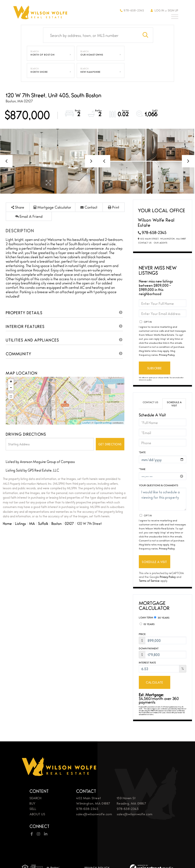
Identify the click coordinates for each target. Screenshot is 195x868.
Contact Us (145, 243)
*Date (142, 452)
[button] (145, 35)
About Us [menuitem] (37, 814)
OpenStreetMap (103, 423)
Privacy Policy (167, 355)
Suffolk (43, 523)
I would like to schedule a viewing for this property (163, 499)
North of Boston (42, 55)
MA (32, 523)
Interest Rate (147, 662)
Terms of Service (149, 580)
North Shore (39, 72)
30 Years (162, 617)
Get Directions (110, 444)
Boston (56, 523)
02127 (69, 523)
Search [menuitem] (35, 798)
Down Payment (149, 648)
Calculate (154, 682)
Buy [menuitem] (33, 803)
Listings (20, 523)
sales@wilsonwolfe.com (94, 814)
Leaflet (86, 423)
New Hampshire (90, 72)
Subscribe (155, 368)
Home (7, 523)
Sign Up (173, 10)
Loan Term (146, 617)
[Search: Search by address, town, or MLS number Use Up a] (91, 35)
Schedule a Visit (174, 404)
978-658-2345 (132, 10)
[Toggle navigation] (175, 18)
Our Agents (161, 243)
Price (142, 634)
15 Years (147, 624)
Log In (159, 10)
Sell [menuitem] (33, 809)
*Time (142, 469)
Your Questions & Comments (159, 485)
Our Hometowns (92, 55)
